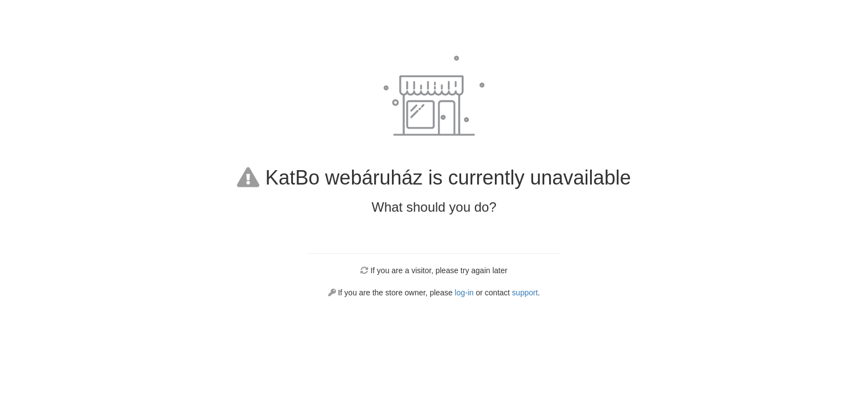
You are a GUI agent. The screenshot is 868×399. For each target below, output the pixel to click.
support (525, 293)
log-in (464, 293)
